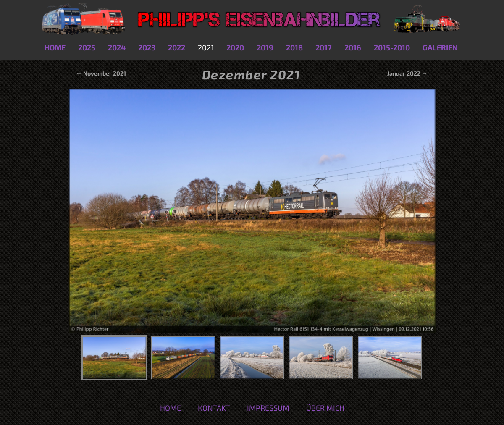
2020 (235, 47)
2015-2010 (392, 47)
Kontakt (214, 408)
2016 (353, 47)
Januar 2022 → (407, 73)
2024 (117, 47)
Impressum (268, 408)
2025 (87, 47)
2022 (177, 47)
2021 (206, 47)
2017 (324, 47)
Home (55, 47)
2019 (265, 47)
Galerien (440, 47)
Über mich (325, 408)
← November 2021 (100, 73)
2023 (147, 47)
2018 (294, 47)
